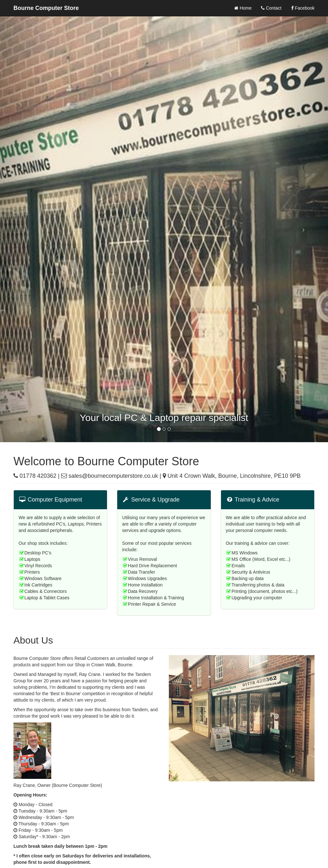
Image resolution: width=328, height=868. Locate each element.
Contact (271, 8)
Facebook (303, 8)
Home (243, 8)
